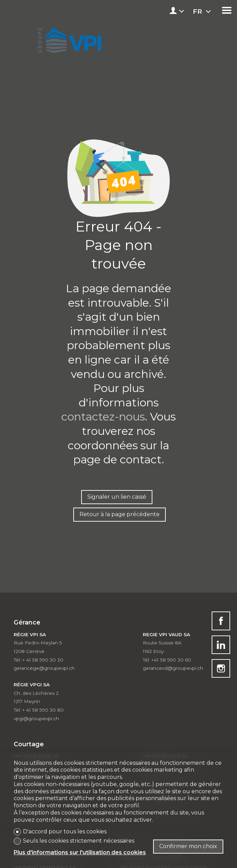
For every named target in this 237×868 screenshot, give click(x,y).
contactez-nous (103, 417)
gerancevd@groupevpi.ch (173, 668)
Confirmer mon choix (188, 846)
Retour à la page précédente (120, 514)
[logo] (68, 38)
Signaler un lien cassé (117, 497)
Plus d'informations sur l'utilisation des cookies (80, 852)
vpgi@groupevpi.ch (36, 718)
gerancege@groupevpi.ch (44, 668)
